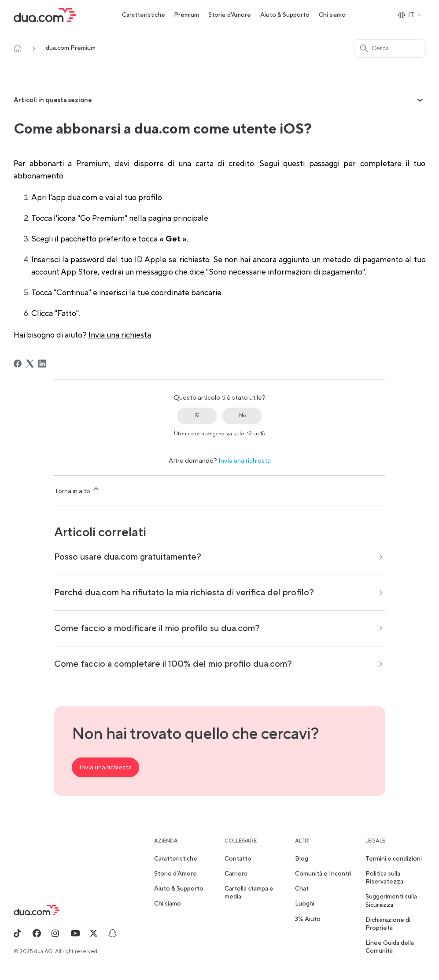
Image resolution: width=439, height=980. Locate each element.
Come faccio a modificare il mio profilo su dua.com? (157, 628)
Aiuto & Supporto (285, 15)
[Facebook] (18, 364)
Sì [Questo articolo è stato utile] (197, 416)
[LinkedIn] (42, 364)
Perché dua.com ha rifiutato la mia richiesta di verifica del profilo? (184, 593)
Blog (302, 859)
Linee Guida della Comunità (390, 947)
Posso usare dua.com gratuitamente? (128, 557)
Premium (186, 15)
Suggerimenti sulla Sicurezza (391, 901)
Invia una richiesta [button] (105, 767)
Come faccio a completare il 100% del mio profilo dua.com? (173, 664)
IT (410, 15)
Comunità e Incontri (323, 874)
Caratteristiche (144, 15)
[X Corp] (30, 364)
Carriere (236, 874)
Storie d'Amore (230, 15)
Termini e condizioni (394, 859)
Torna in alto (77, 490)
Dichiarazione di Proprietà (388, 924)
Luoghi (305, 904)
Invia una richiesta (245, 461)
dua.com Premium (71, 48)
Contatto (238, 859)
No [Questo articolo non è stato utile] (242, 416)
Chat (302, 889)
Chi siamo (332, 15)
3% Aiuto (308, 919)
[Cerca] (390, 48)
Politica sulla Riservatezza (384, 878)
